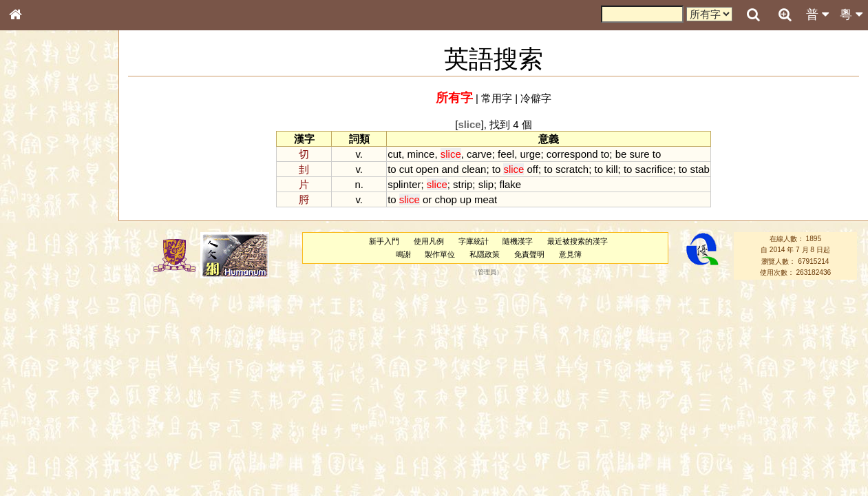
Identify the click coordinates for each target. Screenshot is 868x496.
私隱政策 (485, 254)
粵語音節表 (38, 270)
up (466, 199)
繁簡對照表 (38, 461)
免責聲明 (529, 254)
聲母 (28, 362)
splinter (404, 184)
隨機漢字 (518, 241)
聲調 (65, 362)
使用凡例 (429, 241)
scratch (572, 169)
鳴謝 (403, 254)
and (450, 169)
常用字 (497, 98)
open (427, 169)
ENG (61, 152)
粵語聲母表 (38, 282)
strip (463, 184)
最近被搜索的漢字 (578, 241)
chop (445, 199)
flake (510, 184)
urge (530, 154)
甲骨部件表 (38, 209)
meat (486, 199)
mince (421, 154)
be (621, 154)
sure (639, 154)
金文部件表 (38, 222)
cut (394, 154)
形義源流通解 (42, 234)
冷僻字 (536, 98)
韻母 (47, 362)
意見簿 (570, 254)
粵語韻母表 (38, 296)
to (605, 154)
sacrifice (654, 169)
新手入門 (384, 241)
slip (486, 184)
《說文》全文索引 (50, 424)
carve (479, 154)
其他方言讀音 (42, 387)
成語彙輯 (34, 448)
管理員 (487, 273)
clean (474, 169)
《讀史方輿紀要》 (50, 436)
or (427, 199)
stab (699, 169)
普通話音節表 (42, 375)
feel (506, 154)
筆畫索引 (34, 196)
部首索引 (34, 184)
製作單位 (440, 254)
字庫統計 (474, 241)
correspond (572, 154)
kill (612, 169)
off (533, 169)
